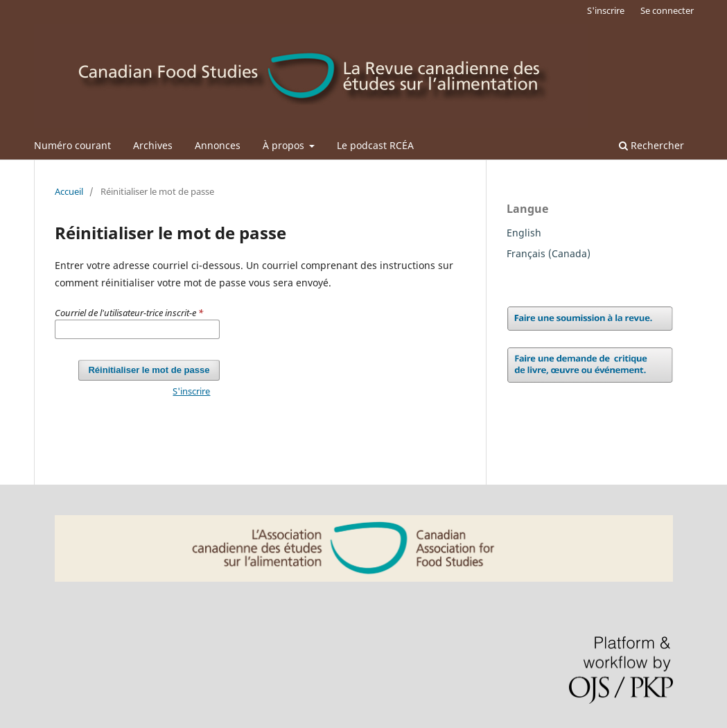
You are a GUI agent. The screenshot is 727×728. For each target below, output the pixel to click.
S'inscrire (606, 10)
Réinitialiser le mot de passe (149, 370)
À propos (285, 145)
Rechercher (651, 145)
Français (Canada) (549, 253)
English (524, 233)
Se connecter (667, 10)
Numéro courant (72, 145)
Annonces (218, 145)
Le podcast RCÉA (375, 145)
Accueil (69, 191)
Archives (153, 145)
